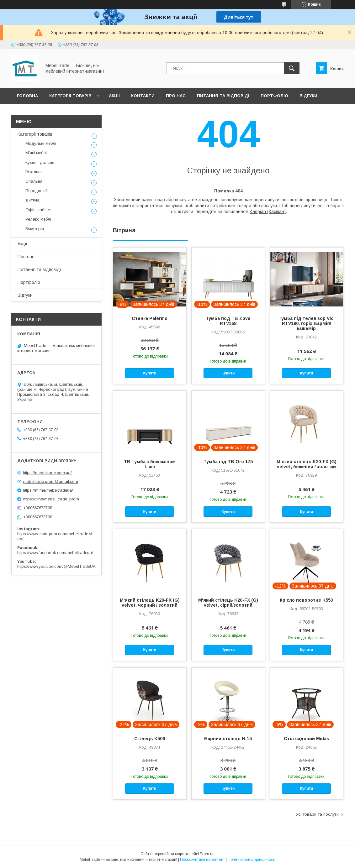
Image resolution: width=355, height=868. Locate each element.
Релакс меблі (38, 219)
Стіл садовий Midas (307, 739)
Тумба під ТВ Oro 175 (228, 462)
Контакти (143, 96)
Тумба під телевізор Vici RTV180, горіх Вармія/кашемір (307, 323)
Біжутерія (35, 229)
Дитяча (32, 200)
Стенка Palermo (150, 318)
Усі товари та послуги (317, 814)
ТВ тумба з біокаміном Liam (150, 464)
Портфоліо (274, 96)
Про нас (176, 96)
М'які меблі (36, 153)
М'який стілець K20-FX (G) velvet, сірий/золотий (228, 603)
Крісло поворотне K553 (306, 600)
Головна (27, 96)
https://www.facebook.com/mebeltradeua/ (55, 553)
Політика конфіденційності (252, 860)
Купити (150, 373)
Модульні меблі (41, 143)
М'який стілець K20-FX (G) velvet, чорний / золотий (150, 603)
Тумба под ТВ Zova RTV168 (228, 321)
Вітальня (34, 172)
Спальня (34, 181)
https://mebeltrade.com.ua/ (47, 472)
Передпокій (37, 191)
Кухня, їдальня (40, 162)
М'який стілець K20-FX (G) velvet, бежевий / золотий (307, 464)
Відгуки (308, 96)
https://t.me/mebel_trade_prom (51, 499)
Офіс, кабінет (39, 210)
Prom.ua (207, 854)
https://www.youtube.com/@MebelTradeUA (56, 566)
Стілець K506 (150, 739)
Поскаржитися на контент (202, 860)
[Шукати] (292, 68)
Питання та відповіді (223, 96)
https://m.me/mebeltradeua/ (48, 490)
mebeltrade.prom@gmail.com (51, 481)
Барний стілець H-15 (228, 739)
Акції (114, 96)
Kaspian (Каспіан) (268, 212)
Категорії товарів (70, 96)
